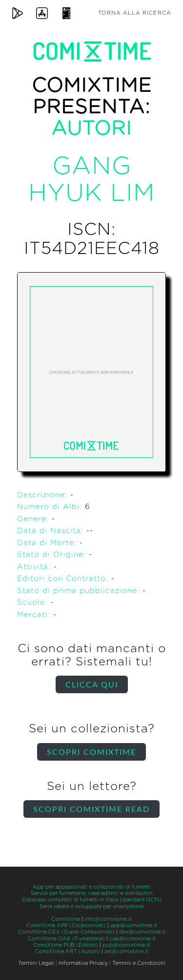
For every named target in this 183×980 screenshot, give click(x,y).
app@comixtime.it (134, 926)
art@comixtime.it (126, 951)
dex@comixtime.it (142, 932)
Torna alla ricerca (135, 13)
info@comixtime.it (108, 919)
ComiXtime (66, 919)
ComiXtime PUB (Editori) (66, 945)
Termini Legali (36, 963)
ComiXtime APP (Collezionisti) (66, 926)
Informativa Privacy (83, 963)
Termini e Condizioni (139, 963)
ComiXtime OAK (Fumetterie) (66, 939)
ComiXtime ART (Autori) (68, 951)
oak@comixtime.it (132, 939)
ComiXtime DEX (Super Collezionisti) (66, 932)
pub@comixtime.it (126, 945)
